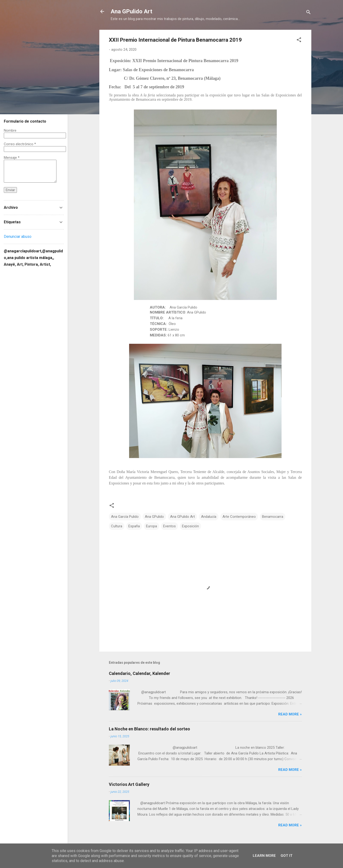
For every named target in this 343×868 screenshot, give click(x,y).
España (134, 526)
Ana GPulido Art (131, 11)
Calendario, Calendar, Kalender (139, 673)
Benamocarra (273, 517)
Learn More (264, 856)
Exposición (190, 526)
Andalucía (209, 517)
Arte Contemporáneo (239, 517)
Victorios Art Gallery (129, 784)
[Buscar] (308, 13)
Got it (287, 856)
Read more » (290, 714)
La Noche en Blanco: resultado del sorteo (149, 729)
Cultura (117, 526)
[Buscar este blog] (34, 274)
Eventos (169, 526)
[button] (299, 41)
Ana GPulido (154, 517)
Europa (151, 526)
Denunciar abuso (18, 237)
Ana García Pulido (125, 517)
